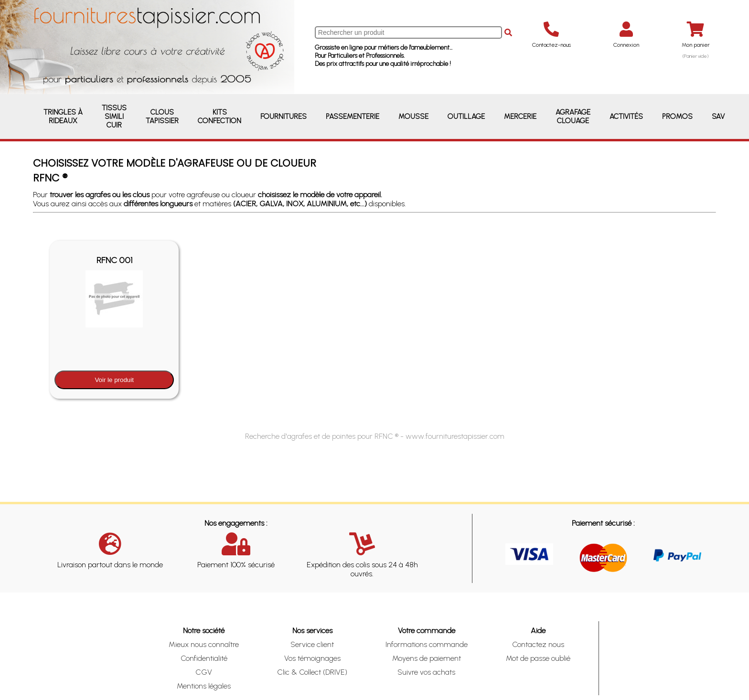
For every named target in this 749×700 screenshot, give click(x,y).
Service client (312, 644)
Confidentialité (204, 658)
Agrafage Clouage (573, 117)
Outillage (466, 117)
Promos (677, 117)
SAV (718, 117)
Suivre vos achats (426, 672)
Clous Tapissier (162, 117)
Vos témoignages (312, 658)
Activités (626, 117)
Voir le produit (114, 380)
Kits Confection (219, 117)
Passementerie (353, 117)
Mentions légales (204, 686)
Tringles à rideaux (63, 117)
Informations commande (427, 644)
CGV (204, 672)
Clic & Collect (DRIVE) (312, 672)
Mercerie (520, 117)
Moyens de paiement (427, 658)
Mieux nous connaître (204, 644)
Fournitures (284, 117)
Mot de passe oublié (538, 658)
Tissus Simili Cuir (114, 117)
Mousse (413, 117)
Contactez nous (538, 644)
